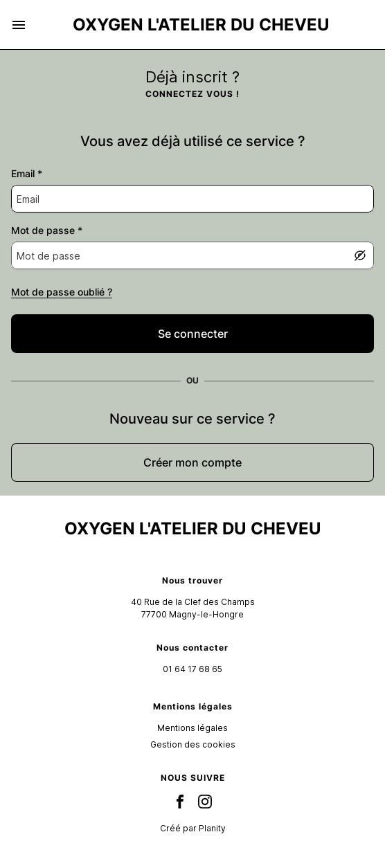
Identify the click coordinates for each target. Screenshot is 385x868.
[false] (192, 334)
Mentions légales (192, 728)
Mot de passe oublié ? (62, 292)
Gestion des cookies (193, 744)
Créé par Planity (193, 828)
